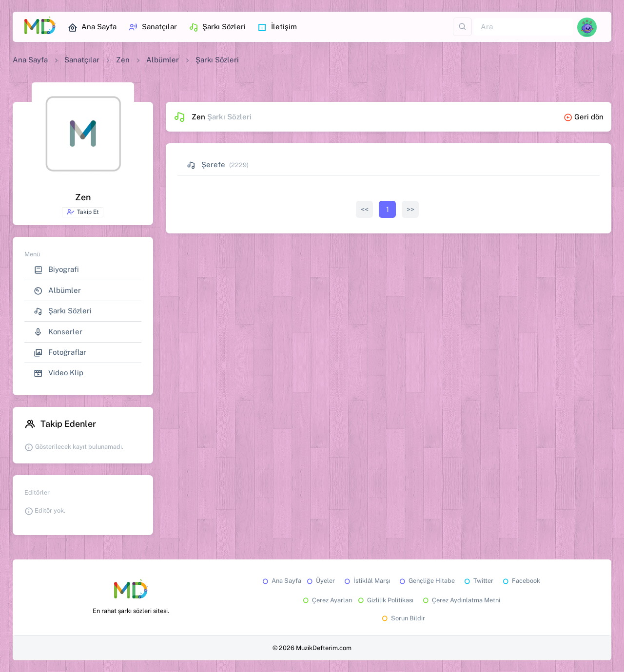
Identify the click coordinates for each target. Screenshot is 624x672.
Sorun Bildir (403, 618)
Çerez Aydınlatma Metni (461, 600)
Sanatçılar (153, 27)
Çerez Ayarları (327, 600)
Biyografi (56, 270)
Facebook (521, 581)
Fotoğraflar (60, 353)
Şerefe (206, 164)
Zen (123, 60)
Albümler (163, 60)
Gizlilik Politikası (385, 600)
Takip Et (83, 212)
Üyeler (320, 581)
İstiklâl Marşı (366, 581)
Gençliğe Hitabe (426, 581)
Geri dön (584, 117)
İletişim (277, 27)
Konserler (58, 332)
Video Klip (58, 373)
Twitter (478, 581)
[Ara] (524, 27)
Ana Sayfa (92, 27)
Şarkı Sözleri (217, 27)
